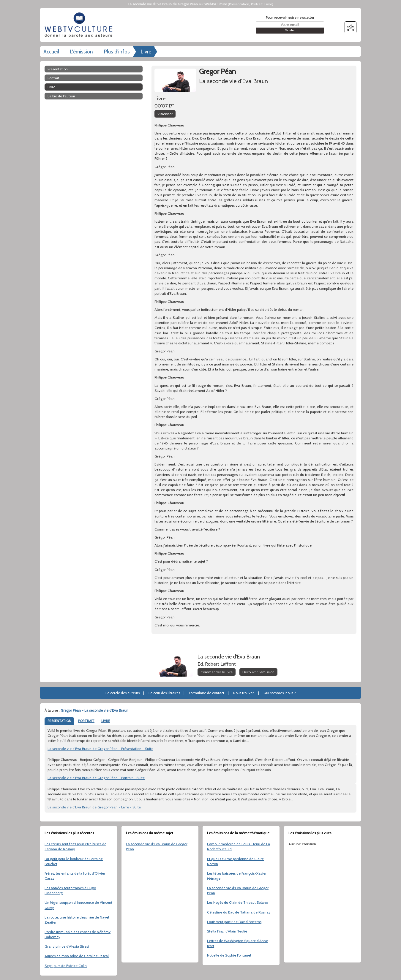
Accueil (51, 52)
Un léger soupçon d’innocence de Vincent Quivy (78, 905)
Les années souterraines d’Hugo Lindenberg (70, 890)
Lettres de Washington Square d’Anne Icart (237, 943)
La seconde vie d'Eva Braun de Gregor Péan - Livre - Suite (94, 807)
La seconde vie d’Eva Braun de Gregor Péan (157, 846)
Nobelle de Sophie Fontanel (229, 955)
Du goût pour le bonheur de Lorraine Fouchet (74, 861)
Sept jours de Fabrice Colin (66, 966)
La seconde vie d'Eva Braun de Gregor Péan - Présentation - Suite (100, 749)
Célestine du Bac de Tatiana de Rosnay (239, 912)
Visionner (165, 114)
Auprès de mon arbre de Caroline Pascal (77, 956)
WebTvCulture (216, 4)
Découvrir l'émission (258, 672)
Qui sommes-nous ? (280, 693)
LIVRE (106, 721)
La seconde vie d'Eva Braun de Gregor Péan (163, 4)
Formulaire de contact (207, 693)
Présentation (239, 4)
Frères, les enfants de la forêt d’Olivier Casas (75, 876)
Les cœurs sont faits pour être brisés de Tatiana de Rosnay (75, 846)
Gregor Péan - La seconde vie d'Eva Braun (94, 710)
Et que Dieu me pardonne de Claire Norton (235, 861)
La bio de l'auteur (61, 96)
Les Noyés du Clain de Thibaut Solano (237, 902)
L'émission (82, 52)
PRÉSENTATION (59, 721)
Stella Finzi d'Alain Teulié (227, 931)
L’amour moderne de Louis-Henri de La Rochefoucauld (239, 846)
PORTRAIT (86, 721)
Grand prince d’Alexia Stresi (67, 946)
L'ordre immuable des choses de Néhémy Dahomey (78, 934)
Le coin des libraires (164, 693)
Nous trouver (243, 693)
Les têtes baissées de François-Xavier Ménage (237, 876)
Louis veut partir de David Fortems (234, 922)
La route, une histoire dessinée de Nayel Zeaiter (77, 920)
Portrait (257, 4)
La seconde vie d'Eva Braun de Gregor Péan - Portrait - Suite (96, 778)
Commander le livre (217, 672)
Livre (268, 4)
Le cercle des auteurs (123, 693)
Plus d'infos (117, 52)
